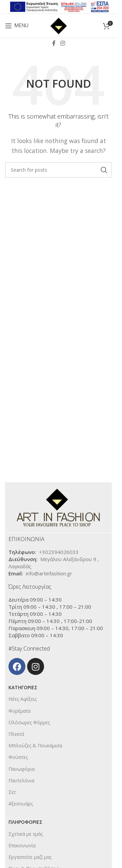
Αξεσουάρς (21, 804)
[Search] (58, 170)
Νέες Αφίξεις (23, 699)
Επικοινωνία (22, 845)
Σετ (12, 792)
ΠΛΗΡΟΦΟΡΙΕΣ (25, 822)
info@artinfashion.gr (49, 573)
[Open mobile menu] (17, 26)
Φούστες (18, 757)
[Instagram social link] (63, 43)
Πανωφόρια (22, 769)
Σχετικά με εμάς (26, 834)
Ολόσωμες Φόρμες (29, 722)
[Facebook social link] (54, 43)
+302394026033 (59, 552)
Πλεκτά (16, 734)
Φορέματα (19, 711)
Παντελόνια (21, 780)
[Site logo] (59, 25)
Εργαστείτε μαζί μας (30, 857)
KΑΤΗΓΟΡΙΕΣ (23, 687)
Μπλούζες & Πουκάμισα (35, 745)
